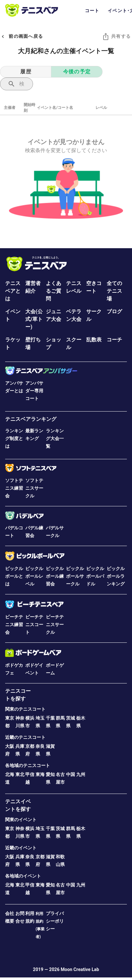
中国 (70, 774)
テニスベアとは (13, 291)
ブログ (114, 311)
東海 (40, 774)
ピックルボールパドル (95, 576)
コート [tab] (92, 11)
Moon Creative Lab (80, 969)
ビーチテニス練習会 (14, 625)
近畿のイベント (21, 848)
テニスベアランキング (31, 419)
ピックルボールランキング (116, 576)
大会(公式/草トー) (34, 319)
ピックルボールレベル (34, 576)
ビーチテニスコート (34, 625)
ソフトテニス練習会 (14, 488)
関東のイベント (21, 820)
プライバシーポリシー (55, 921)
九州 (81, 774)
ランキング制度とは (14, 438)
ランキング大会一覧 (55, 438)
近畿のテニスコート (25, 737)
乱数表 (94, 340)
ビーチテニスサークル (55, 625)
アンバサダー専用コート (34, 391)
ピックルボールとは (14, 576)
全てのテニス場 (114, 291)
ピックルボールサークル (75, 576)
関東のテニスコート (25, 709)
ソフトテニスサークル (34, 488)
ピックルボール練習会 (55, 576)
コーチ (114, 340)
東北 (20, 774)
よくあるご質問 (54, 291)
